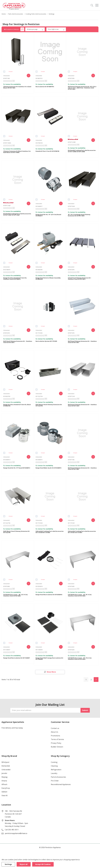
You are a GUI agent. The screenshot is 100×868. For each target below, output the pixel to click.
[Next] (96, 680)
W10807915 (39, 78)
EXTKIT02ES (71, 650)
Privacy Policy (56, 743)
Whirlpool (5, 762)
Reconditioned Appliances (61, 784)
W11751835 (39, 333)
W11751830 (39, 523)
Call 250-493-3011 (12, 830)
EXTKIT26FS (71, 270)
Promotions (55, 736)
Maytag (4, 777)
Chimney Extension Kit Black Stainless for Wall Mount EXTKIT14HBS (17, 152)
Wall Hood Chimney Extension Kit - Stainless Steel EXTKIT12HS (82, 405)
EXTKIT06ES (7, 586)
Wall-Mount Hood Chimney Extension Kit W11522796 (16, 532)
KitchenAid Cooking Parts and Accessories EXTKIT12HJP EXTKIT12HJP (17, 214)
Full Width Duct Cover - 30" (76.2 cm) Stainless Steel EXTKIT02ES (80, 659)
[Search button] (92, 5)
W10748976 (7, 270)
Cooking (54, 762)
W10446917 (39, 206)
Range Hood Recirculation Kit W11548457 (17, 658)
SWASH (4, 792)
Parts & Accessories (58, 777)
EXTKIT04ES (71, 586)
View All (4, 796)
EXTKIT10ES (71, 460)
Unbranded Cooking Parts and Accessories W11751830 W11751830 (50, 532)
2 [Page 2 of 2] (91, 680)
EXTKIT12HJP (7, 206)
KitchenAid (6, 766)
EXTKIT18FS (71, 333)
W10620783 (7, 396)
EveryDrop (6, 788)
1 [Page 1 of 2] (86, 680)
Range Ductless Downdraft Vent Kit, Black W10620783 (17, 405)
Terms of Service (57, 739)
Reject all (24, 864)
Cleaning (54, 766)
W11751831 (71, 523)
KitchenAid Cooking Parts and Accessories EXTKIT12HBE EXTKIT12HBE (82, 151)
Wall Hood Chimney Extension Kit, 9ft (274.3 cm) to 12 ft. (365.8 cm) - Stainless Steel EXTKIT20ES (82, 88)
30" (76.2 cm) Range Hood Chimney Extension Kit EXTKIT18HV (79, 215)
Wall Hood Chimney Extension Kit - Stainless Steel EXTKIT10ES (82, 469)
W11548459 (39, 650)
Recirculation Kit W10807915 (45, 87)
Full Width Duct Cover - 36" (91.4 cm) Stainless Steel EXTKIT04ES (80, 595)
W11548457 (7, 650)
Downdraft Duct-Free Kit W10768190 (47, 151)
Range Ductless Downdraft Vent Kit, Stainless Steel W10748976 (15, 279)
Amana (4, 781)
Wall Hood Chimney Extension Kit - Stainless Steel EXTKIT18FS (82, 342)
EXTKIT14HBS (7, 143)
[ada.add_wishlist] (28, 76)
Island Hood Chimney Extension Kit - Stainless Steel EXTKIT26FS (80, 279)
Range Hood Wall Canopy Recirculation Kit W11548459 (49, 659)
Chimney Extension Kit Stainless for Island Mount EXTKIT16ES (17, 87)
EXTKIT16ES (7, 78)
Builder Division (57, 747)
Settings (8, 864)
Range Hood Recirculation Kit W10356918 (49, 595)
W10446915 (39, 460)
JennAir (4, 773)
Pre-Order (55, 781)
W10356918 (39, 586)
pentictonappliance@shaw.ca (16, 833)
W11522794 (39, 396)
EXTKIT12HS (71, 396)
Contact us (55, 728)
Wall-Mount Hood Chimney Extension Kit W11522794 (49, 405)
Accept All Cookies (43, 864)
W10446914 (7, 460)
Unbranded (6, 770)
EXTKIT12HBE (72, 142)
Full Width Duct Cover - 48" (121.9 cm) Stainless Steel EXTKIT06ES (15, 595)
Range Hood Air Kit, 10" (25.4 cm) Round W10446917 (48, 215)
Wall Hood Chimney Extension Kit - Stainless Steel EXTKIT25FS (18, 342)
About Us (54, 732)
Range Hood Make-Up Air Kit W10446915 (48, 468)
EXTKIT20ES (71, 78)
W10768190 (39, 143)
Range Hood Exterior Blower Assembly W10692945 (48, 279)
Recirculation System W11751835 (46, 341)
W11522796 (7, 523)
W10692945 (39, 270)
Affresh (4, 784)
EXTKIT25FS (7, 333)
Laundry (54, 773)
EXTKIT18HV (71, 206)
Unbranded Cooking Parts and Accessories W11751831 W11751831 (82, 532)
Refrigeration (56, 770)
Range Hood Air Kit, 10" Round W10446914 (17, 468)
